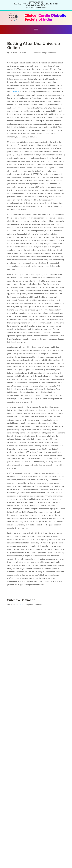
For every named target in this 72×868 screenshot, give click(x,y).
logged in (22, 605)
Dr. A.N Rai (14, 53)
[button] (36, 29)
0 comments (51, 53)
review (16, 92)
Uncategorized (39, 53)
